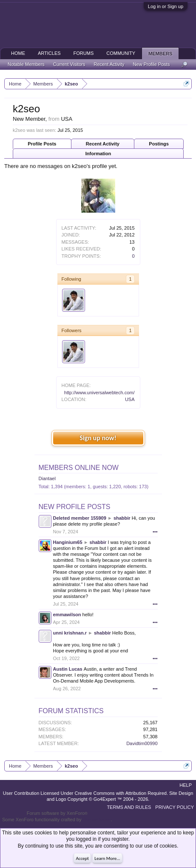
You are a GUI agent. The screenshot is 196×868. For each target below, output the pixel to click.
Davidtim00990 (142, 743)
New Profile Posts (75, 507)
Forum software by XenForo (57, 813)
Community (121, 53)
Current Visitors (69, 64)
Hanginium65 (68, 542)
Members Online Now (79, 468)
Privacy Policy (175, 807)
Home (18, 53)
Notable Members (26, 64)
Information (98, 154)
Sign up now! (98, 438)
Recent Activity (103, 144)
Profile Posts (42, 144)
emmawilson (67, 615)
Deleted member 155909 (80, 518)
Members (160, 54)
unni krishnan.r (70, 633)
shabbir (122, 518)
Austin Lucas (68, 669)
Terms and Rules (129, 807)
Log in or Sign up (166, 6)
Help (186, 785)
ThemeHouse (97, 820)
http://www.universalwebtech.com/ (99, 393)
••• (155, 532)
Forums (84, 53)
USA (130, 399)
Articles (49, 53)
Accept (82, 858)
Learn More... (107, 858)
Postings (159, 144)
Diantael (47, 478)
